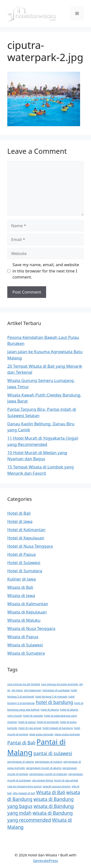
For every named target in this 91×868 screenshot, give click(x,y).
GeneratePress (45, 860)
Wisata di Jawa (21, 595)
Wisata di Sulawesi (25, 645)
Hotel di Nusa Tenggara (30, 546)
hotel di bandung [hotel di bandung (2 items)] (54, 702)
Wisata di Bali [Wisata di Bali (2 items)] (51, 792)
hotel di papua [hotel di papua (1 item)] (27, 722)
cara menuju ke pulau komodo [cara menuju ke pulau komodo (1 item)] (60, 684)
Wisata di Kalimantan (28, 604)
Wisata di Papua (23, 637)
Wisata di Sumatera (26, 653)
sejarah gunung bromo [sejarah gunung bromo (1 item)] (56, 786)
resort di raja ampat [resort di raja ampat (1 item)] (66, 780)
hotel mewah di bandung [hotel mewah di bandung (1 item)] (58, 728)
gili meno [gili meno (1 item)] (17, 690)
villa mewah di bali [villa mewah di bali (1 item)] (24, 793)
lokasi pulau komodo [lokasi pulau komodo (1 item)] (67, 734)
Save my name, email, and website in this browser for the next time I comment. (46, 271)
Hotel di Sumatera (25, 571)
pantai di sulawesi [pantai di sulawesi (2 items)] (53, 753)
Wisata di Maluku (24, 620)
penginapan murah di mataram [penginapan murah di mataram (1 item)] (48, 774)
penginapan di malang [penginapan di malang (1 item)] (49, 762)
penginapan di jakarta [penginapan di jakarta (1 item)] (21, 762)
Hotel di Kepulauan (26, 538)
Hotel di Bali (19, 513)
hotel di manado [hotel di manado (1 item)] (33, 716)
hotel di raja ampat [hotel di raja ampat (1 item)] (30, 728)
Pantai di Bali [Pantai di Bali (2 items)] (21, 743)
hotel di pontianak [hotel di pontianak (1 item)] (48, 722)
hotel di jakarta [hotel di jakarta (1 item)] (50, 710)
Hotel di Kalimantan (26, 530)
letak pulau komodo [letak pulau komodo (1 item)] (41, 734)
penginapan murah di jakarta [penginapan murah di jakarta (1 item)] (44, 768)
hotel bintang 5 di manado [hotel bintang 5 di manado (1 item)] (51, 697)
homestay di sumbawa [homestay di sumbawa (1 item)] (56, 690)
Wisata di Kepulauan (27, 612)
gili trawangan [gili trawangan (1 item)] (33, 690)
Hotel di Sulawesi (24, 562)
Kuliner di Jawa (22, 579)
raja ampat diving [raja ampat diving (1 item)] (42, 780)
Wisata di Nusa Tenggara (31, 628)
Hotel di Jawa (20, 521)
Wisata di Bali (20, 587)
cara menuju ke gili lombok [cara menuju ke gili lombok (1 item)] (24, 684)
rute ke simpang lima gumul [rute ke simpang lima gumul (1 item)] (24, 786)
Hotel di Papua (21, 554)
